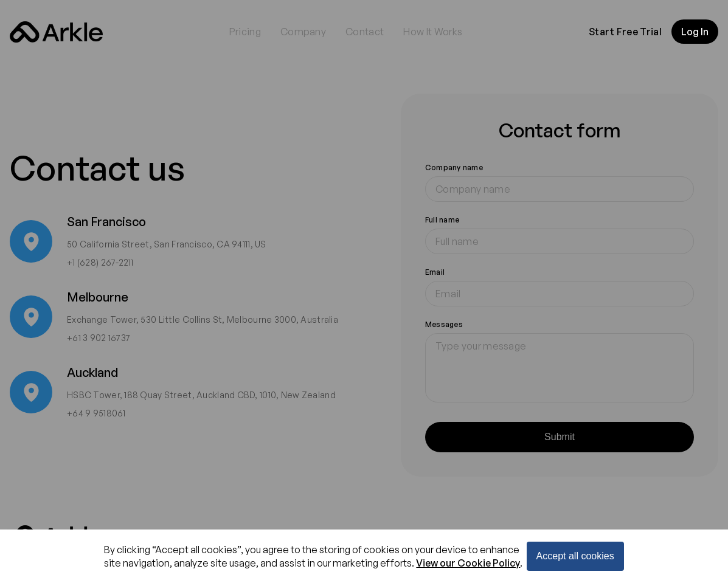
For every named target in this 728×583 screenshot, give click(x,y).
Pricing (245, 32)
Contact (365, 32)
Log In (695, 32)
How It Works (433, 32)
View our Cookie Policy (468, 563)
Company (303, 32)
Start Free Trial (625, 32)
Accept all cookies (575, 556)
